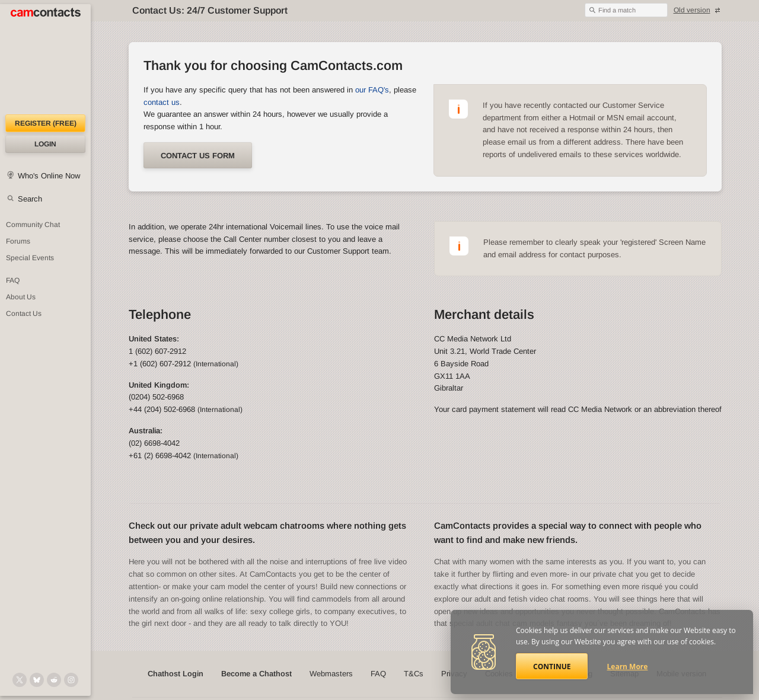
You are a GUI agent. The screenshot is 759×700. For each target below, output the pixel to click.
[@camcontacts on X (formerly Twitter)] (20, 680)
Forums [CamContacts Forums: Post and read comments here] (18, 241)
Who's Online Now (49, 176)
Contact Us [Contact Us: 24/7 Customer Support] (24, 314)
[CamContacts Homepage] (45, 59)
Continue (552, 667)
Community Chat (33, 225)
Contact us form (198, 156)
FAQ (378, 674)
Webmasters (331, 674)
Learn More (628, 667)
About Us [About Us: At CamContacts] (21, 297)
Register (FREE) (46, 123)
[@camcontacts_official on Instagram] (71, 680)
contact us (162, 102)
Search (30, 199)
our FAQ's (372, 90)
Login (45, 144)
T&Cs (414, 674)
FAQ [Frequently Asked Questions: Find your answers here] (13, 280)
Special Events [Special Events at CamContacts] (30, 258)
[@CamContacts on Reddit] (54, 680)
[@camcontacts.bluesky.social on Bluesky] (37, 680)
